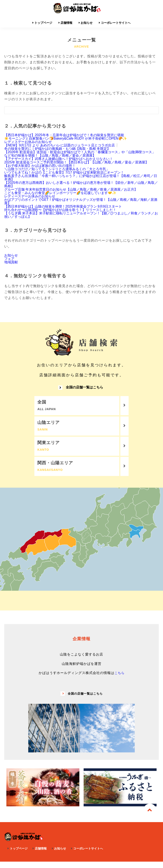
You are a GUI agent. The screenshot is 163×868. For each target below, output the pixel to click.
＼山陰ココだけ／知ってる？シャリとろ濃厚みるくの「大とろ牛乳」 (57, 169)
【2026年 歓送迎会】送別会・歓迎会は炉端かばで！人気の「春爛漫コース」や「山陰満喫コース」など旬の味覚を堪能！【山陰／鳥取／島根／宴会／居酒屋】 (80, 154)
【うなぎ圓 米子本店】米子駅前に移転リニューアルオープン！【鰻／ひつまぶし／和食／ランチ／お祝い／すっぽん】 (81, 215)
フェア (9, 259)
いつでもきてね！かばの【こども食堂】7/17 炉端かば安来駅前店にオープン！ (64, 172)
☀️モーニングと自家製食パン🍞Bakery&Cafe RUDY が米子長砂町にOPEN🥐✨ (66, 138)
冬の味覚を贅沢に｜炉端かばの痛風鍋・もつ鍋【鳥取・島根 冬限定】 (57, 149)
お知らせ (11, 255)
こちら (119, 679)
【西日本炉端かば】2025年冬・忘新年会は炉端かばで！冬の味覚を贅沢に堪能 (64, 135)
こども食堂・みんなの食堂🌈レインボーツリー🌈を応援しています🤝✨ (60, 193)
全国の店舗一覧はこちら (81, 389)
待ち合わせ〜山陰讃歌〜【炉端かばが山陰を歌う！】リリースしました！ (60, 210)
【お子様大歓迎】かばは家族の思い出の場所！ (40, 166)
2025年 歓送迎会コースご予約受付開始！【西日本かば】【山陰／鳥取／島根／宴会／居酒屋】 (76, 162)
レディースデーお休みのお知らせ (30, 196)
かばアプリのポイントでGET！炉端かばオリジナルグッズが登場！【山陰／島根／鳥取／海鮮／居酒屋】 (81, 201)
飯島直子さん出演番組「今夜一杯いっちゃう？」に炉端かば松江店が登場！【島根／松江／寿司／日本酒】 (81, 178)
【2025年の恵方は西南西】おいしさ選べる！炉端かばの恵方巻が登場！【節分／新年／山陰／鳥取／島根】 (81, 184)
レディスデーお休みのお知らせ (28, 142)
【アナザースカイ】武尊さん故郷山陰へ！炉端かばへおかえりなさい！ (59, 159)
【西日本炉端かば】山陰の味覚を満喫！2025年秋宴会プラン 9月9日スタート (63, 206)
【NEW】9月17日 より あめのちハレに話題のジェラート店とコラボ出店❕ (62, 145)
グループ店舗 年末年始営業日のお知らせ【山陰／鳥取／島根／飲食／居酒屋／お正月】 (71, 189)
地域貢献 (11, 262)
